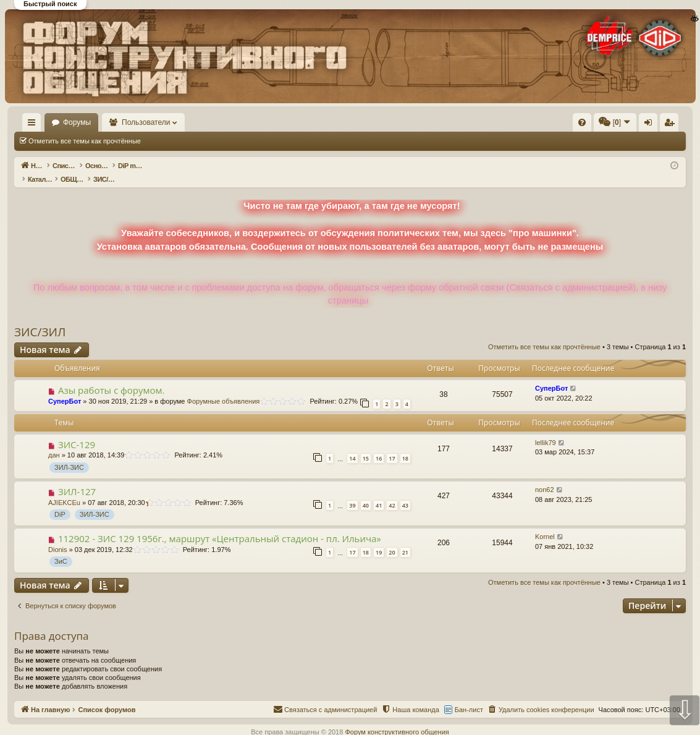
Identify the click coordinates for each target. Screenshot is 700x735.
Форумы (113, 122)
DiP (60, 501)
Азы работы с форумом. (112, 377)
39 (352, 492)
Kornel (545, 524)
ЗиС (61, 548)
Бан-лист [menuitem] (469, 697)
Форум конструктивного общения (397, 719)
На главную (49, 122)
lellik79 (546, 430)
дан (54, 442)
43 (405, 492)
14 (352, 445)
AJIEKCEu (64, 490)
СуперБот (65, 388)
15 (366, 445)
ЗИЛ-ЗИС (69, 454)
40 (366, 492)
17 (392, 445)
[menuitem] (396, 122)
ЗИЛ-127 (77, 478)
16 (379, 445)
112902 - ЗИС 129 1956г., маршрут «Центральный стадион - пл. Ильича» (220, 525)
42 (392, 492)
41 (379, 492)
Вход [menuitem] (563, 125)
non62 (545, 477)
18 (405, 445)
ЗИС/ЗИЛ (40, 319)
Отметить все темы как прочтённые (85, 141)
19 (379, 539)
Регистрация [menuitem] (583, 125)
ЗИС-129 (77, 431)
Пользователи (182, 122)
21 (405, 539)
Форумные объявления (224, 388)
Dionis (58, 537)
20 (392, 539)
